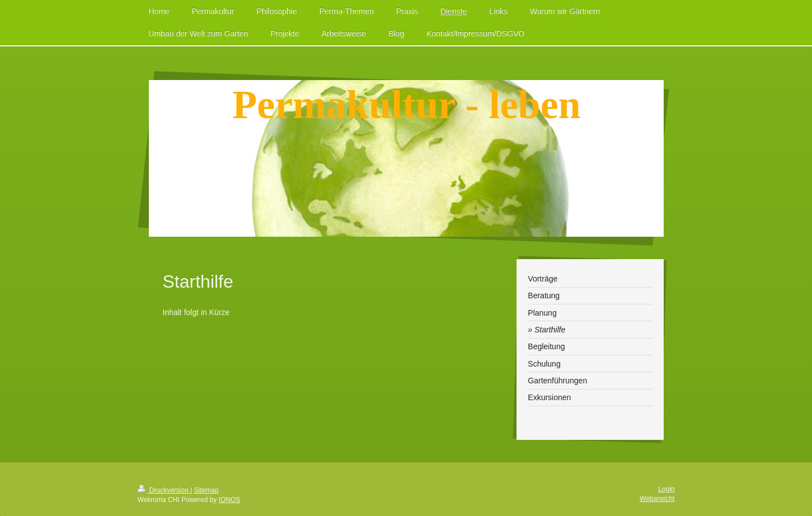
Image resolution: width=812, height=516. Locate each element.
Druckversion (164, 490)
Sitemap (206, 490)
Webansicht (657, 499)
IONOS (230, 500)
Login (666, 489)
